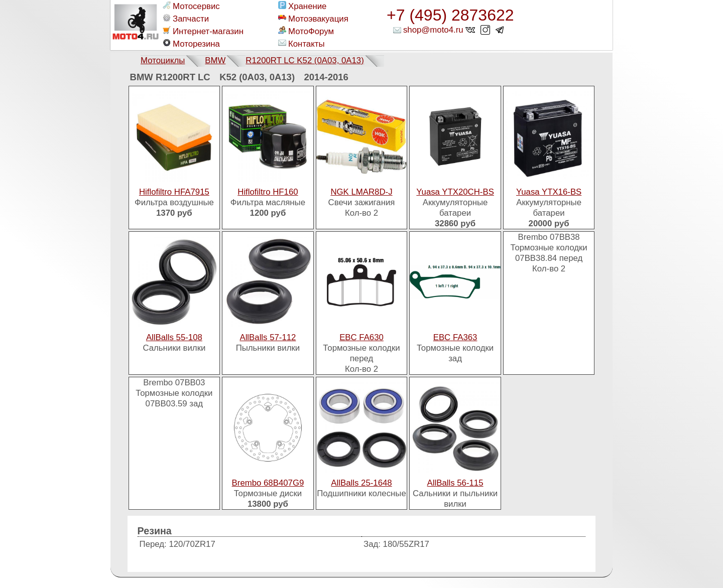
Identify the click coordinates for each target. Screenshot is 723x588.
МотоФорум (306, 31)
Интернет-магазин (203, 31)
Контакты (301, 44)
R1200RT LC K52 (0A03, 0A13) (305, 60)
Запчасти (186, 19)
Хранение (302, 6)
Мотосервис (191, 6)
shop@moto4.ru (433, 30)
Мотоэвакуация (313, 19)
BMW (215, 60)
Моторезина (191, 44)
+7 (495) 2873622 (450, 15)
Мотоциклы (163, 60)
